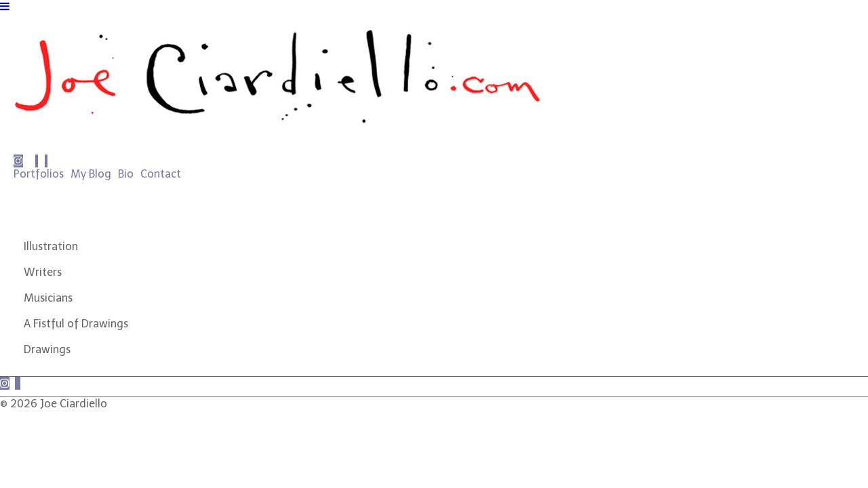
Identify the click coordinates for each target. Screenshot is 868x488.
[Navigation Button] (5, 6)
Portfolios (39, 174)
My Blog (91, 174)
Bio (126, 174)
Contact (161, 174)
